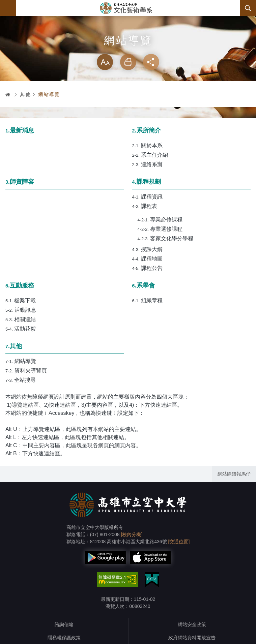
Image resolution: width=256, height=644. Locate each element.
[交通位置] (179, 542)
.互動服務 (20, 285)
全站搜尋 (21, 380)
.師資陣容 (20, 182)
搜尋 (248, 8)
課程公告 (148, 268)
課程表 (145, 206)
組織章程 (148, 300)
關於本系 (148, 145)
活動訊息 (21, 310)
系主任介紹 (150, 155)
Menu (8, 8)
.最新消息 (20, 130)
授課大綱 (148, 249)
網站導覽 (49, 94)
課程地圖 (148, 259)
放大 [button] (105, 62)
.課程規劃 (147, 182)
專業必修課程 (160, 220)
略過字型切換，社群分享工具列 (128, 47)
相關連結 (21, 319)
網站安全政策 (192, 624)
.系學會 (144, 285)
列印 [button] (128, 62)
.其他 (14, 346)
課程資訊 (148, 197)
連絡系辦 (148, 164)
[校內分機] (132, 534)
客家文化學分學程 (166, 238)
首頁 (8, 94)
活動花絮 (21, 329)
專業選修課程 (160, 229)
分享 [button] (151, 62)
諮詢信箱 (64, 624)
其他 (25, 94)
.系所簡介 (147, 130)
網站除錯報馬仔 (234, 474)
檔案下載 (21, 300)
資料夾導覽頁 (26, 371)
